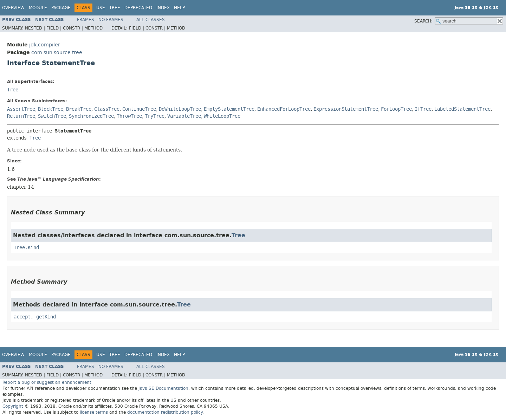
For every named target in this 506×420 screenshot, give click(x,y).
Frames (86, 20)
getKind (46, 317)
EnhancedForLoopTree (284, 109)
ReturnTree (21, 116)
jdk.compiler (45, 45)
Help (179, 8)
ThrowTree (129, 116)
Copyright (13, 406)
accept (22, 317)
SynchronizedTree (91, 116)
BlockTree (51, 109)
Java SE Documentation (163, 388)
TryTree (155, 116)
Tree (115, 8)
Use (101, 8)
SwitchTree (52, 116)
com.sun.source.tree (57, 53)
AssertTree (21, 109)
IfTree (423, 109)
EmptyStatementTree (229, 109)
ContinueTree (139, 109)
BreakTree (79, 109)
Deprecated (138, 8)
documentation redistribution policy (165, 412)
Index (163, 8)
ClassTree (107, 109)
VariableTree (184, 116)
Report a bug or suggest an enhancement (47, 382)
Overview (13, 8)
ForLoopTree (396, 109)
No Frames (111, 20)
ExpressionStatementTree (346, 109)
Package (61, 8)
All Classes (151, 20)
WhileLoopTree (222, 116)
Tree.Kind (26, 248)
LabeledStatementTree (462, 109)
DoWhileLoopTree (180, 109)
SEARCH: (423, 21)
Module (38, 8)
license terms (94, 412)
